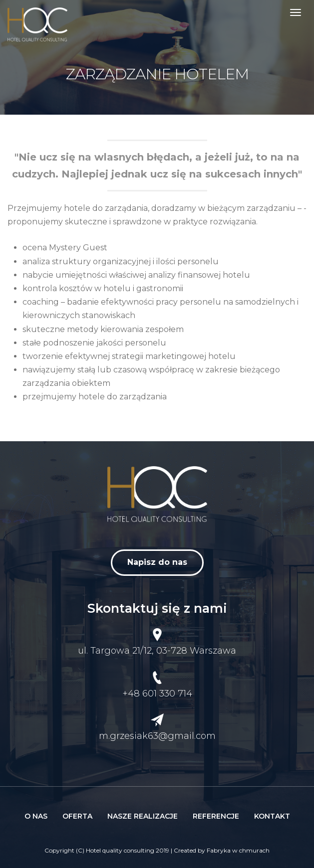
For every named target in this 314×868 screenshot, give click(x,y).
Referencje (216, 816)
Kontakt (272, 816)
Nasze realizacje (143, 816)
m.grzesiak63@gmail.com (157, 736)
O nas (36, 816)
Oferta (77, 816)
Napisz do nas (157, 562)
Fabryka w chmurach (238, 850)
